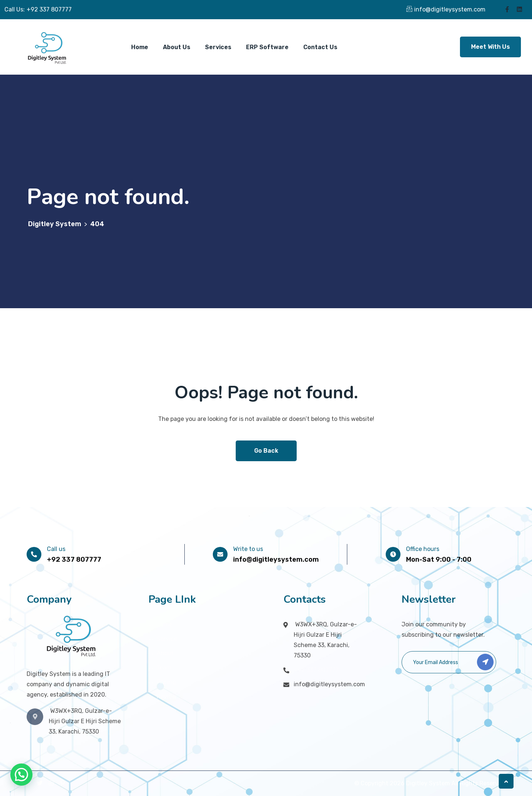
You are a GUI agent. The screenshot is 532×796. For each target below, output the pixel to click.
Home (140, 47)
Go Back (266, 451)
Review (167, 696)
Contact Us (320, 47)
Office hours (423, 549)
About (165, 653)
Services (218, 47)
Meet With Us (490, 47)
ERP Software (267, 47)
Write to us (248, 549)
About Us (177, 47)
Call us (56, 549)
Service (167, 639)
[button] (21, 775)
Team (164, 668)
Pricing (166, 682)
